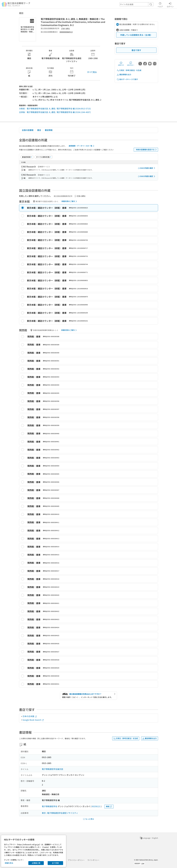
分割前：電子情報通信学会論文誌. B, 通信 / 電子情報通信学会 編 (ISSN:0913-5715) (55, 108)
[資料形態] (44, 157)
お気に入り (121, 64)
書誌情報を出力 (124, 75)
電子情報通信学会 (50, 806)
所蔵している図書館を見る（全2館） (136, 35)
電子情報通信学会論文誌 (52, 769)
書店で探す (136, 50)
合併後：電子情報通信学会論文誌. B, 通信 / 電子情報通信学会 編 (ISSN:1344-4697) (55, 112)
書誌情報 (49, 130)
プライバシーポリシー (76, 860)
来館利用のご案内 (70, 201)
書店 (39, 130)
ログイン (170, 4)
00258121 (96, 806)
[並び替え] (27, 157)
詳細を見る (9, 863)
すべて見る (92, 72)
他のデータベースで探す (127, 79)
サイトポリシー (93, 860)
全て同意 (55, 863)
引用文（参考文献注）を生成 (129, 70)
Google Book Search (33, 720)
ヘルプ (160, 4)
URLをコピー (131, 64)
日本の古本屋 (30, 716)
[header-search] (136, 4)
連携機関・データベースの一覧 (82, 146)
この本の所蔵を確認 (147, 168)
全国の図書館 (28, 130)
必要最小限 (36, 863)
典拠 (109, 806)
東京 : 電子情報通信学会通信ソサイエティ (60, 813)
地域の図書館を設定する (147, 150)
